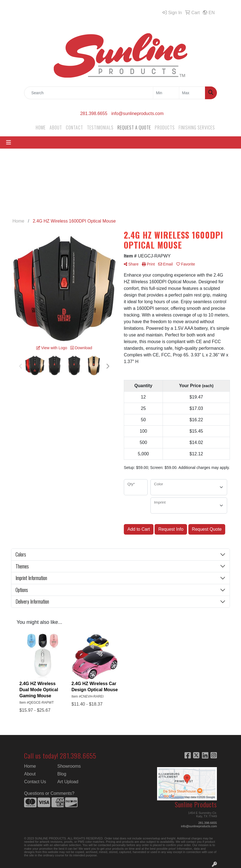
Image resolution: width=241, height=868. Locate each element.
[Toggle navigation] (9, 142)
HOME (41, 127)
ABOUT (56, 127)
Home (30, 766)
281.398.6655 (94, 113)
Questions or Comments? (49, 793)
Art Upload (68, 782)
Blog (62, 774)
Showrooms (69, 766)
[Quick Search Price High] (192, 93)
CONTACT (75, 127)
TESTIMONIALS (100, 127)
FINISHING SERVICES (197, 127)
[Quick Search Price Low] (166, 93)
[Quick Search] (89, 93)
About (30, 774)
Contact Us (35, 782)
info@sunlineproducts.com (138, 113)
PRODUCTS (165, 127)
